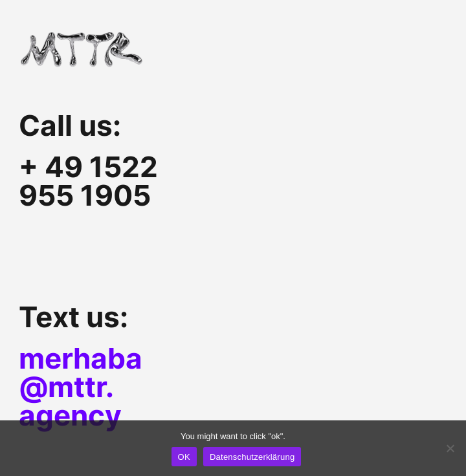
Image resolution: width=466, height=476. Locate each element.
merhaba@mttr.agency (81, 387)
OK (184, 457)
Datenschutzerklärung (252, 457)
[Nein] (450, 448)
